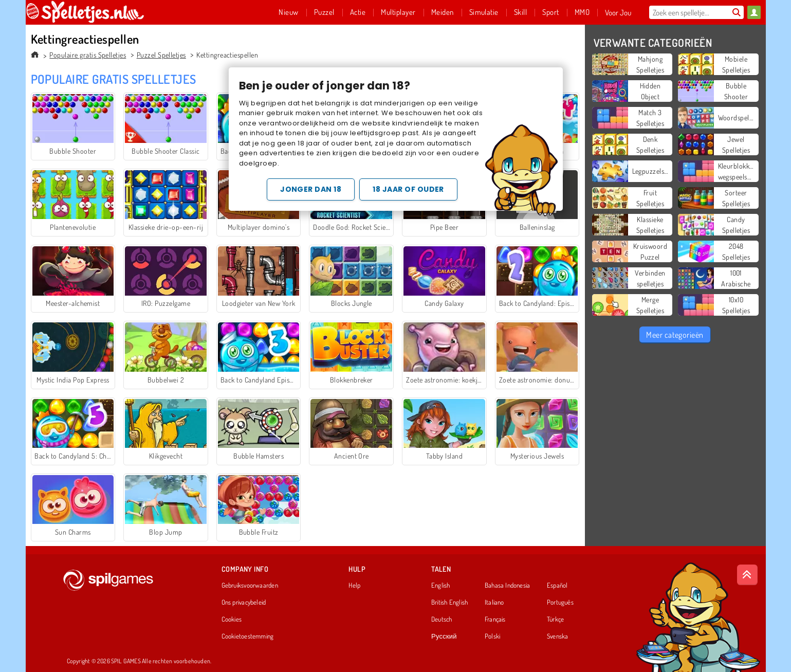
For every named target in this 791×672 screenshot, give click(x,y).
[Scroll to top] (747, 575)
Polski (492, 637)
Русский (444, 637)
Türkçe (555, 620)
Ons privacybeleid (244, 603)
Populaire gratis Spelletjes (88, 55)
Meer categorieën (675, 335)
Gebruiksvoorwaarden (250, 586)
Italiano (494, 603)
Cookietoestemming (248, 637)
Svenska (558, 637)
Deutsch (442, 620)
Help (354, 586)
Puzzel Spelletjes (161, 55)
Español (557, 586)
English (441, 586)
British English (449, 603)
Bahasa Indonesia (508, 586)
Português (560, 603)
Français (495, 620)
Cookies (232, 620)
